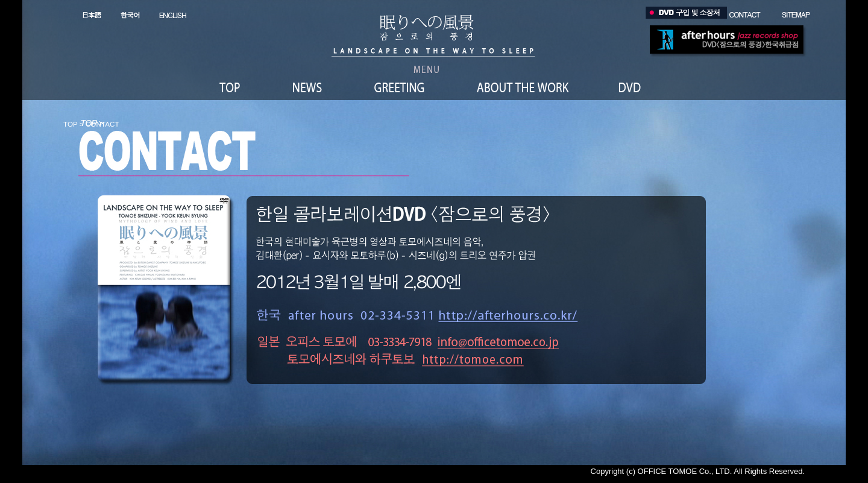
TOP (71, 124)
